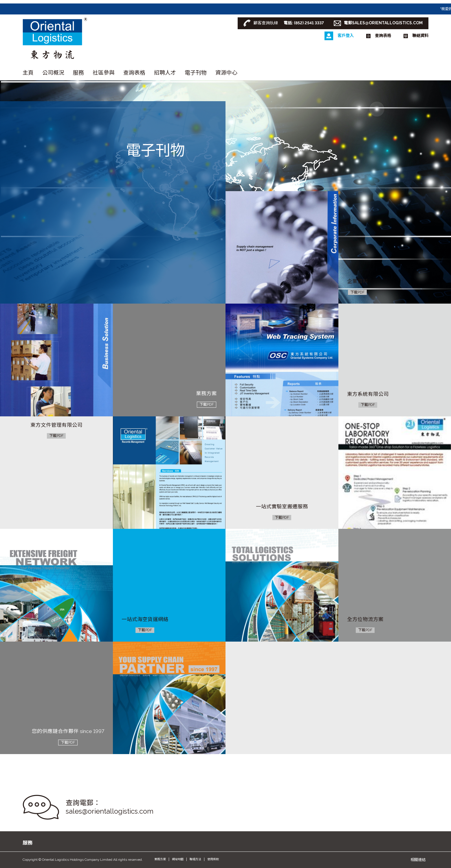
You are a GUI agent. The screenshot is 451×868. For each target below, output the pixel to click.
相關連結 (418, 860)
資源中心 (226, 73)
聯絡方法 (195, 859)
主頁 (28, 73)
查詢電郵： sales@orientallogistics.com (110, 807)
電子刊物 (196, 73)
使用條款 (213, 859)
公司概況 (53, 73)
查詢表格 (134, 73)
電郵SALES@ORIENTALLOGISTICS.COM (383, 23)
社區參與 (104, 73)
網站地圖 (178, 859)
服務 (78, 73)
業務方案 (160, 859)
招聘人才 (165, 73)
